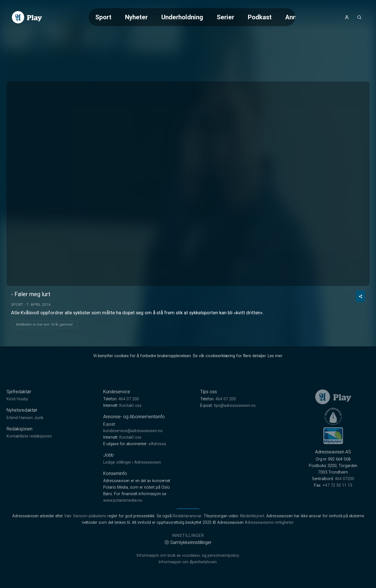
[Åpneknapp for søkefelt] (359, 17)
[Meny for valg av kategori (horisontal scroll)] (192, 17)
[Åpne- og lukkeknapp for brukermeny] (347, 17)
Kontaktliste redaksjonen (29, 436)
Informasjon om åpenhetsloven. (188, 562)
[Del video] (360, 296)
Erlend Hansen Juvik (25, 418)
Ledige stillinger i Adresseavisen (132, 462)
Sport (103, 17)
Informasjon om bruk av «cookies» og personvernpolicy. (188, 555)
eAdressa (157, 444)
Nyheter (136, 17)
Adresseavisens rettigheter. (270, 523)
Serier (225, 17)
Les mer (275, 356)
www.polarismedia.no (123, 500)
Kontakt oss (130, 406)
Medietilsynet (252, 516)
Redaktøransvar (187, 516)
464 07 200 (129, 399)
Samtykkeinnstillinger (188, 542)
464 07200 (345, 479)
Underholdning (182, 17)
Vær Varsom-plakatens (85, 516)
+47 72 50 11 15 (337, 485)
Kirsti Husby (17, 399)
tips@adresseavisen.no (235, 406)
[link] (27, 17)
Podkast (260, 17)
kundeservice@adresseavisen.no (133, 431)
